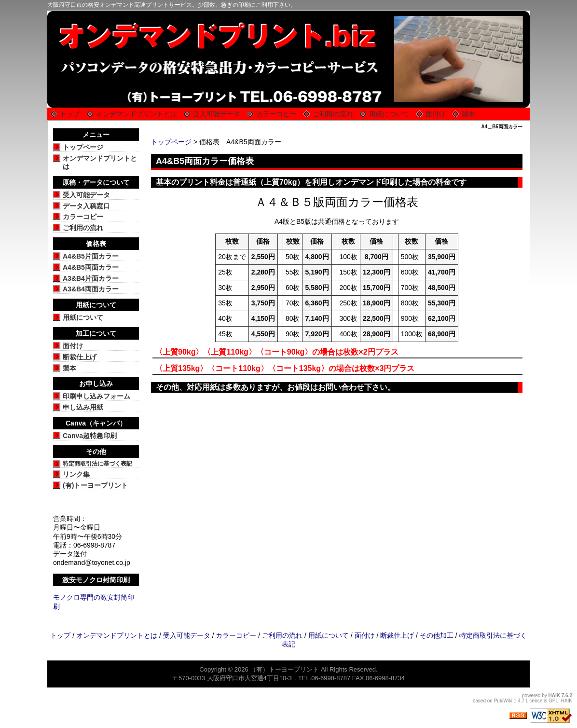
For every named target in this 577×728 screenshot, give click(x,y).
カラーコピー (276, 114)
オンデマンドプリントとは (137, 114)
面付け (436, 114)
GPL (553, 701)
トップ (70, 114)
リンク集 (76, 474)
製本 (468, 114)
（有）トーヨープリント (284, 669)
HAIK (554, 695)
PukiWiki (503, 701)
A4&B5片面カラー (91, 256)
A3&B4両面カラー (91, 289)
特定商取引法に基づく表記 (97, 464)
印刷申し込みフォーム (96, 396)
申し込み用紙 (83, 407)
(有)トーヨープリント (95, 485)
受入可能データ (217, 114)
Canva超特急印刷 (90, 436)
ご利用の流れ (333, 114)
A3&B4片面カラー (91, 278)
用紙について (389, 114)
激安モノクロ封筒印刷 (96, 580)
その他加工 (437, 635)
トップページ (171, 142)
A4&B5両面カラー (91, 267)
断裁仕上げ (80, 357)
